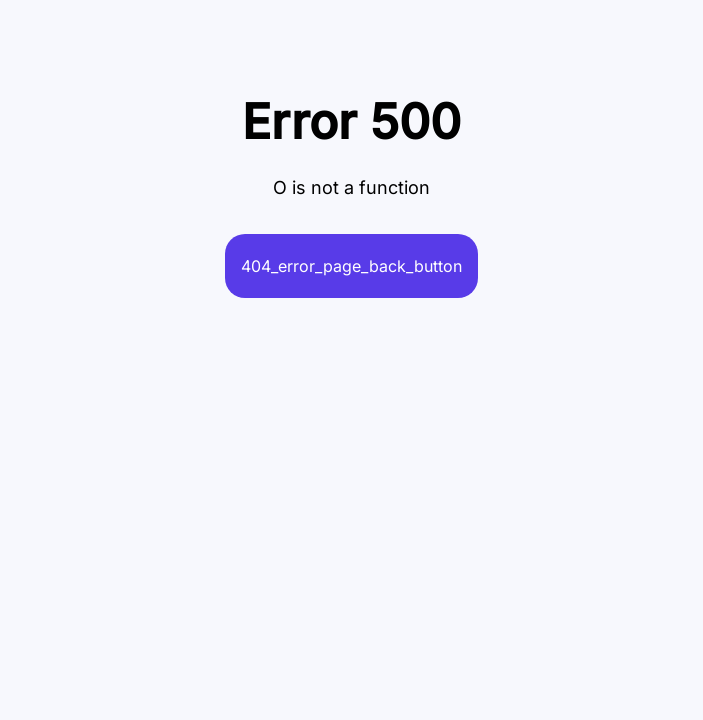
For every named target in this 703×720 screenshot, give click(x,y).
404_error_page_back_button (351, 266)
